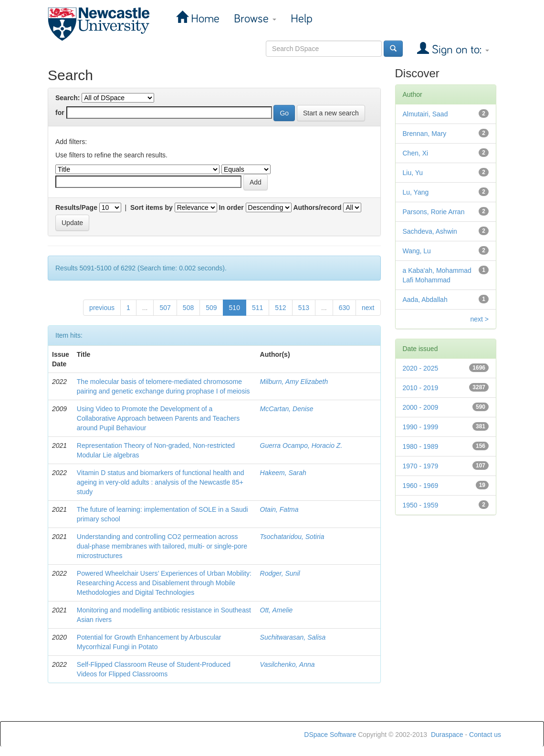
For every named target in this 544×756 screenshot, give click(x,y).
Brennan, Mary (425, 134)
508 (188, 308)
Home (204, 19)
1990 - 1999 (421, 427)
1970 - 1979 (421, 466)
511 (257, 308)
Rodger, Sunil (280, 573)
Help (302, 19)
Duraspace (447, 735)
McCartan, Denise (287, 409)
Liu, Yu (413, 173)
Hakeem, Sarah (283, 473)
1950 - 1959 (421, 505)
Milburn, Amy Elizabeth (294, 382)
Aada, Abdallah (425, 300)
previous (102, 308)
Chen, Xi (416, 153)
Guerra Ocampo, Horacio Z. (301, 445)
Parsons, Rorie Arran (434, 212)
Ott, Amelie (277, 610)
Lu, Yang (416, 192)
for (60, 113)
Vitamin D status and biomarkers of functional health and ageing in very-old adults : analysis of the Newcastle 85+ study (161, 482)
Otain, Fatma (279, 509)
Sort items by (152, 207)
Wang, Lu (417, 251)
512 (280, 308)
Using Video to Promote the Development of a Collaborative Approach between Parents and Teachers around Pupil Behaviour (158, 418)
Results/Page (76, 207)
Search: (68, 98)
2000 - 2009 (421, 407)
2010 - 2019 (421, 388)
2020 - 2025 (421, 368)
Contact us (485, 735)
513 (304, 308)
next (368, 308)
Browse (255, 19)
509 (211, 308)
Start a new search (331, 113)
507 (165, 308)
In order (231, 207)
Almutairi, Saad (425, 114)
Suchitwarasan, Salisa (293, 637)
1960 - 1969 (421, 486)
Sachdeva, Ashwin (430, 231)
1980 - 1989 (421, 446)
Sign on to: (459, 50)
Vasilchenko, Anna (288, 664)
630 (344, 308)
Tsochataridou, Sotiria (292, 537)
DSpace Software (330, 735)
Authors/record (317, 207)
